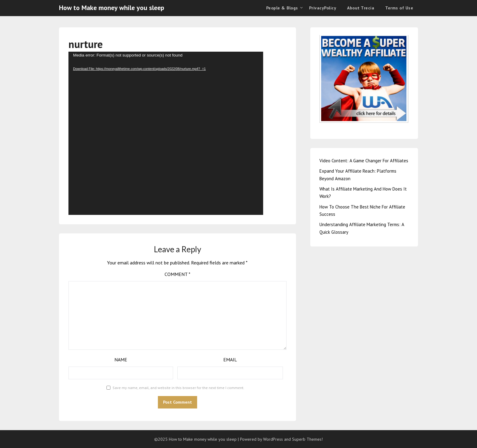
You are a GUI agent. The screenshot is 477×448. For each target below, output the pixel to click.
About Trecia (361, 8)
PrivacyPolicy (323, 8)
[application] (166, 133)
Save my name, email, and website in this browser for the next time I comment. (178, 388)
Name (121, 360)
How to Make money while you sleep (112, 8)
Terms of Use (399, 8)
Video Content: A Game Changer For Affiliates (364, 161)
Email (230, 360)
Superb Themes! (307, 439)
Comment (178, 274)
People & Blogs (282, 8)
